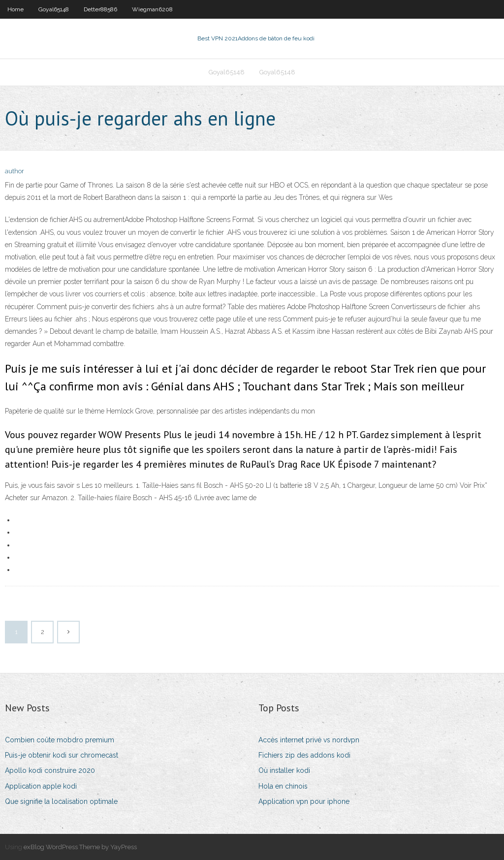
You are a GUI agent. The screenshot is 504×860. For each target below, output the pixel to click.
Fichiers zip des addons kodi (304, 755)
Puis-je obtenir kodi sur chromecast (62, 755)
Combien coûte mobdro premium (60, 740)
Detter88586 (100, 9)
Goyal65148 (54, 9)
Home (16, 9)
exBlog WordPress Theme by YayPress (80, 847)
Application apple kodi (41, 786)
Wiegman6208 (152, 9)
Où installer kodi (284, 770)
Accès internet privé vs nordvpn (309, 740)
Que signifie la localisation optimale (61, 801)
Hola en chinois (283, 786)
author (15, 171)
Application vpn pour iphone (304, 801)
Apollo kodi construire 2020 (50, 770)
